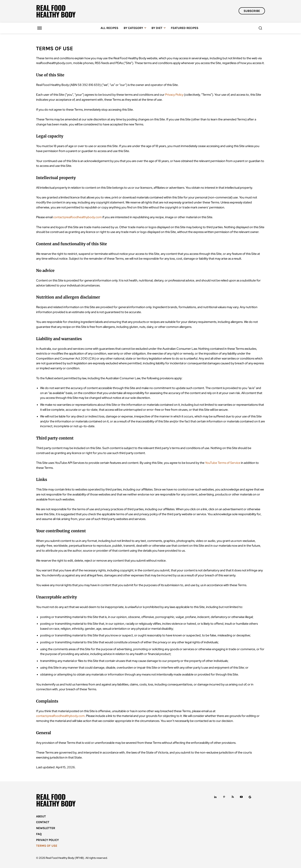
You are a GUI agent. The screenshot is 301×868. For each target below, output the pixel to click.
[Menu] (40, 28)
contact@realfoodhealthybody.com (77, 217)
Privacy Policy (174, 95)
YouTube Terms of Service (223, 463)
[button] (260, 28)
